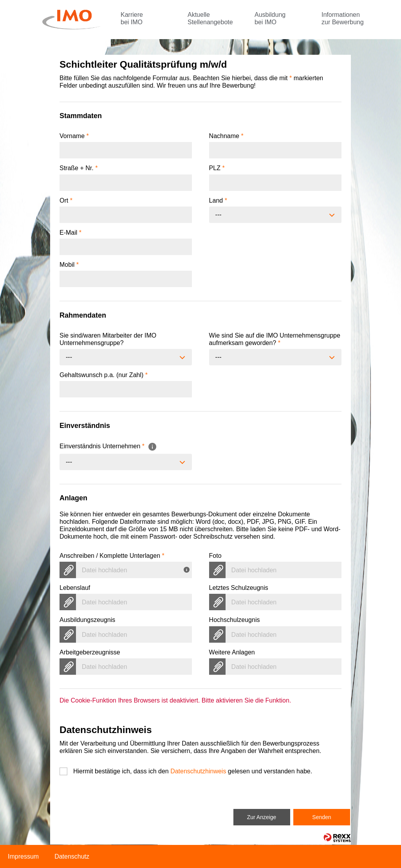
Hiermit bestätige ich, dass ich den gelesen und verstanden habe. (193, 771)
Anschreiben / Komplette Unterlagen (112, 556)
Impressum (23, 856)
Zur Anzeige (262, 817)
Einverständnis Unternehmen (108, 446)
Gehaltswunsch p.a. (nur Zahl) (104, 375)
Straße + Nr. (79, 168)
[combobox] (275, 215)
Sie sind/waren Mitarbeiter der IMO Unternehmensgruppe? (108, 339)
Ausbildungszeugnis (87, 620)
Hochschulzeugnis (235, 620)
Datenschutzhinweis (198, 771)
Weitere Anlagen (232, 652)
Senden (322, 817)
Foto (215, 556)
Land (218, 200)
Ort (66, 200)
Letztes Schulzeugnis (239, 588)
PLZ (217, 168)
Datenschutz (72, 856)
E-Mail (70, 233)
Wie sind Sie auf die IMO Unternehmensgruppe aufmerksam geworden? (275, 339)
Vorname (74, 136)
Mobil (69, 265)
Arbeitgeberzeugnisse (90, 652)
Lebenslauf (75, 588)
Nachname (226, 136)
